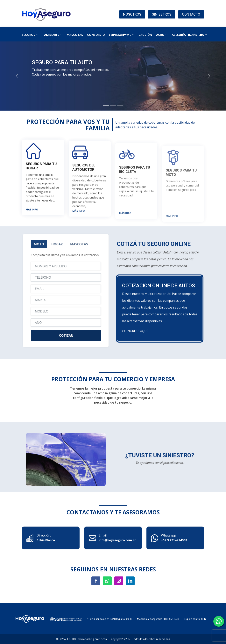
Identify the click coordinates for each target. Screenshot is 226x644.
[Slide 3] (120, 105)
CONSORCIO (96, 35)
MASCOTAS (75, 35)
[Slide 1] (106, 105)
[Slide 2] (113, 105)
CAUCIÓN (145, 35)
